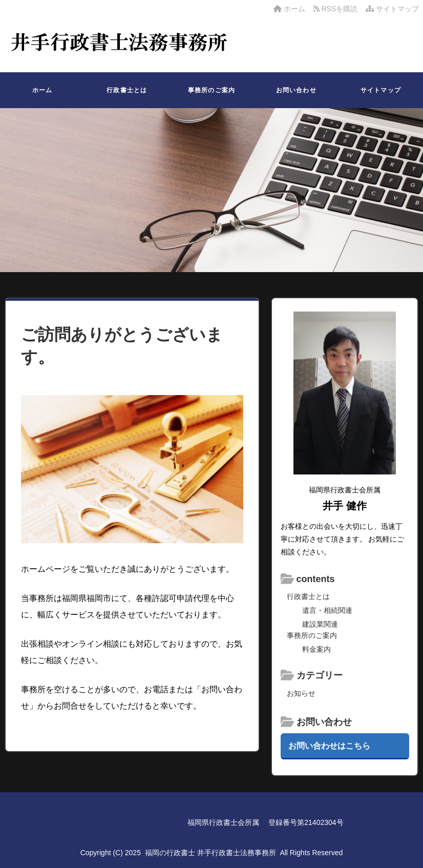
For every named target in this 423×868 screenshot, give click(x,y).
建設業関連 (320, 624)
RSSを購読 (337, 9)
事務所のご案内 (211, 90)
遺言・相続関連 (327, 610)
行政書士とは (127, 90)
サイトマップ (392, 9)
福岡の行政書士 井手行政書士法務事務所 (210, 853)
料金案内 (316, 649)
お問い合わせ (296, 90)
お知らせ (301, 693)
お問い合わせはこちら (329, 746)
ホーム (289, 9)
